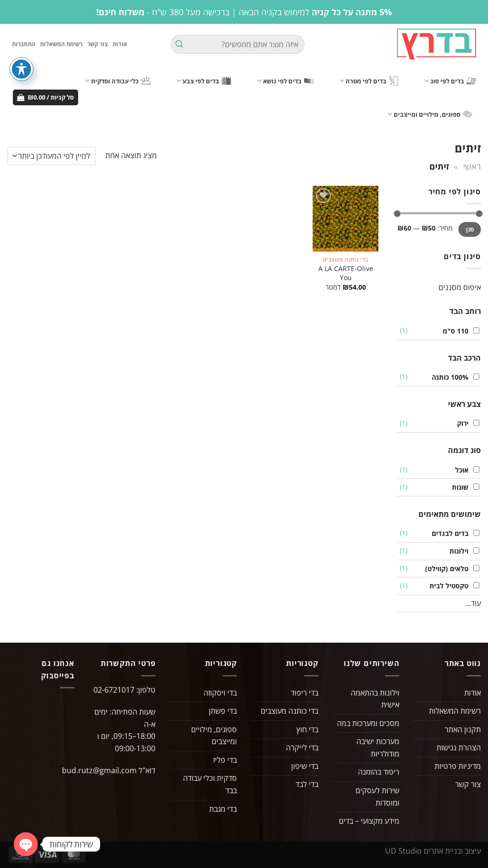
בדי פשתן (223, 712)
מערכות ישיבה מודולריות (378, 749)
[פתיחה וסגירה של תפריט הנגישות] (21, 69)
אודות (120, 45)
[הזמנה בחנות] (51, 157)
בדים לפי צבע (204, 82)
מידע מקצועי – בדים (369, 823)
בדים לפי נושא (285, 82)
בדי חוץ (307, 731)
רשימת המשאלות (61, 45)
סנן (470, 231)
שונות (458, 489)
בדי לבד (307, 786)
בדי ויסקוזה (220, 694)
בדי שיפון (305, 767)
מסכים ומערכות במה (368, 725)
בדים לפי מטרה (369, 83)
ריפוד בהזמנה (379, 774)
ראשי (472, 167)
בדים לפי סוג (450, 82)
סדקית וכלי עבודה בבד (210, 786)
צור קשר (97, 45)
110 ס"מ (453, 332)
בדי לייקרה (302, 749)
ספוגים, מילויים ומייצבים (430, 116)
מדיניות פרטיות (458, 767)
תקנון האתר (463, 731)
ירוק (460, 425)
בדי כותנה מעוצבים (290, 712)
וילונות (457, 552)
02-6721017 (114, 691)
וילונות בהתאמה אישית (375, 700)
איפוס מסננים (460, 289)
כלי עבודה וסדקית (118, 82)
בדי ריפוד (305, 694)
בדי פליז (225, 761)
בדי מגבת (223, 810)
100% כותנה (448, 378)
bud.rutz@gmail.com (99, 772)
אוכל (459, 471)
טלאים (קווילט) (444, 570)
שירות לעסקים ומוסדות (377, 798)
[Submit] (179, 45)
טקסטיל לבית (447, 587)
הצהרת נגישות (459, 749)
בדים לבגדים (448, 535)
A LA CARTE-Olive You (346, 275)
